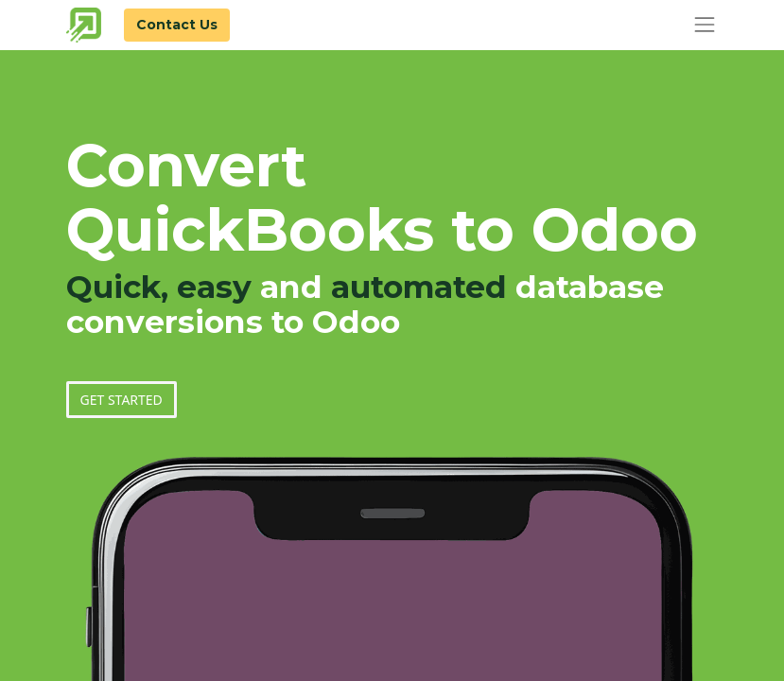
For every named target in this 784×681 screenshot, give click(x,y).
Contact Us (177, 25)
